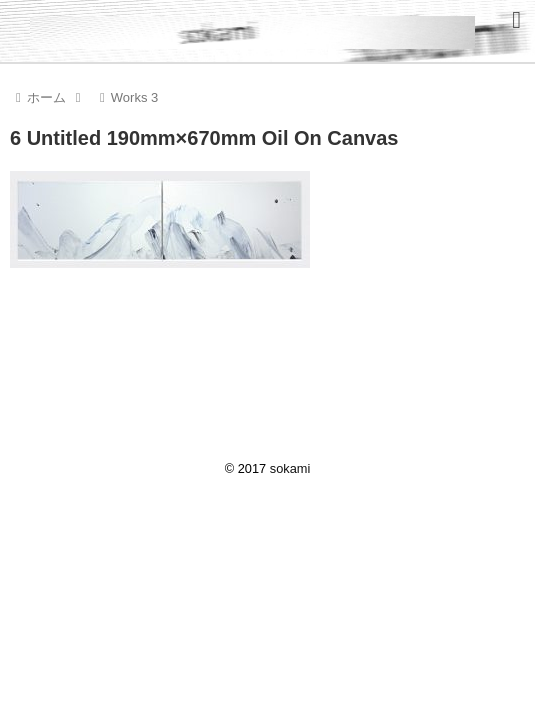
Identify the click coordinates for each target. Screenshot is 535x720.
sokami (290, 468)
